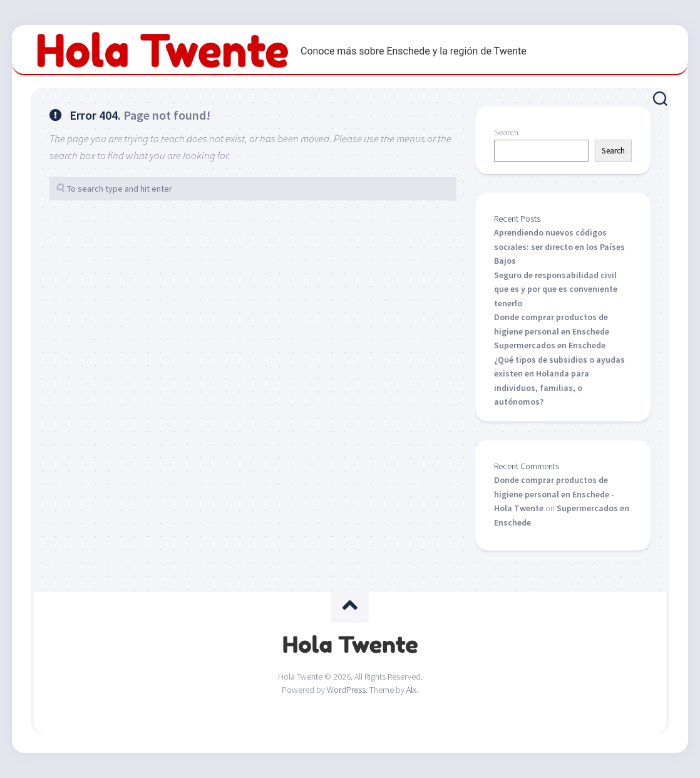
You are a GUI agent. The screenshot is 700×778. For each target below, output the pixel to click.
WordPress (346, 690)
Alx (411, 690)
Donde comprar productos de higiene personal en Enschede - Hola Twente (554, 494)
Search (506, 132)
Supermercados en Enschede (550, 345)
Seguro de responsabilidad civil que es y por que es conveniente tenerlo (556, 289)
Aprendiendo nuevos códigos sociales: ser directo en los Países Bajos (559, 246)
